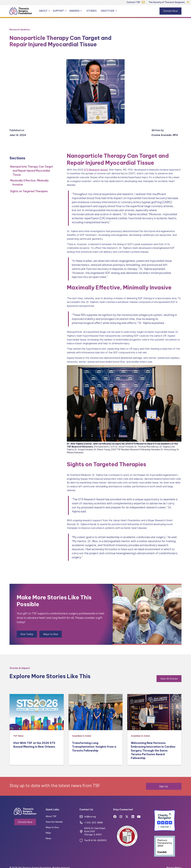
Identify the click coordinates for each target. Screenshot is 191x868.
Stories (92, 11)
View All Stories (169, 679)
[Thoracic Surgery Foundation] (21, 11)
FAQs (48, 833)
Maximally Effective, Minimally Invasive (29, 183)
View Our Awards (54, 822)
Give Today (27, 634)
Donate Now (170, 11)
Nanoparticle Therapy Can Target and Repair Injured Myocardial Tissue (32, 171)
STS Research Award (96, 170)
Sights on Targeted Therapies (29, 191)
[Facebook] (115, 817)
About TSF (51, 816)
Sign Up (164, 786)
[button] (45, 11)
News (48, 838)
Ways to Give (51, 634)
